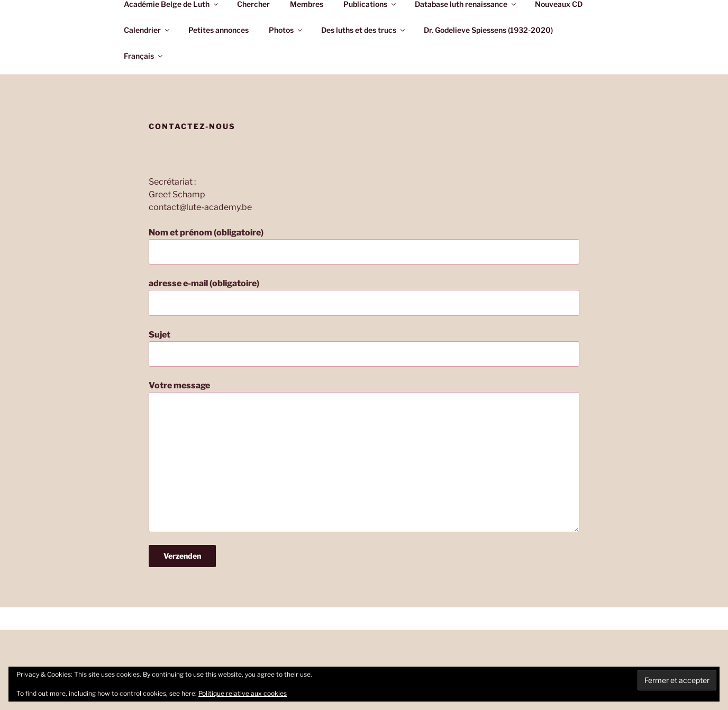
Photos (286, 30)
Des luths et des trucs (364, 30)
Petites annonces (219, 30)
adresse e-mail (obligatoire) (364, 297)
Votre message (364, 456)
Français (144, 56)
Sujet (364, 348)
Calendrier (147, 30)
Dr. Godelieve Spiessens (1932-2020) (488, 30)
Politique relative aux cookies (243, 693)
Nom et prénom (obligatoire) (364, 246)
